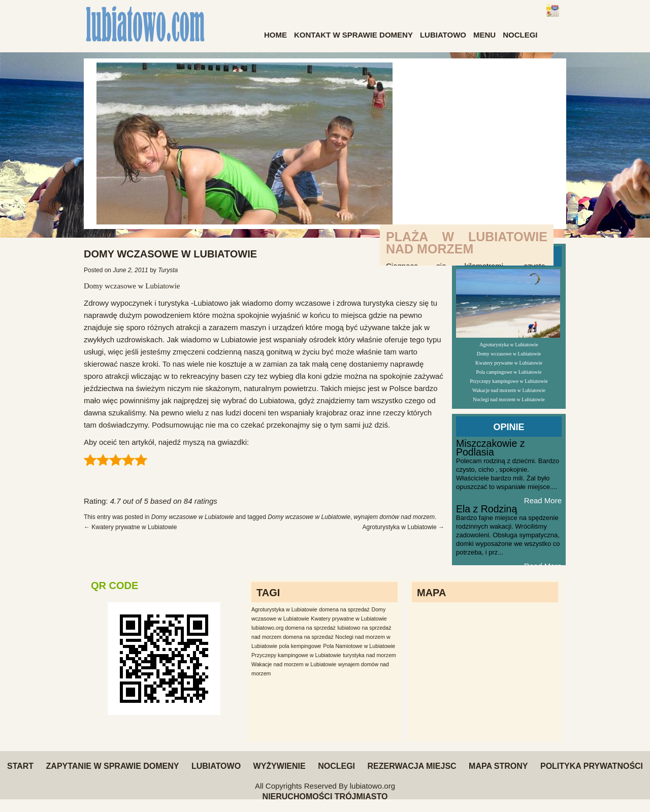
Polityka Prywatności (592, 766)
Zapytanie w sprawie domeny (113, 766)
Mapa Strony (498, 766)
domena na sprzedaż (344, 609)
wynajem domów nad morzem (394, 517)
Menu (484, 35)
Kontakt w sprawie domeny (353, 35)
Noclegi (520, 35)
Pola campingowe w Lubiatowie (509, 372)
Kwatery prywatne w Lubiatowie (130, 527)
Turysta (168, 270)
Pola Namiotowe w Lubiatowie (359, 646)
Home (275, 35)
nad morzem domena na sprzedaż (292, 637)
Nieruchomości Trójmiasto (325, 797)
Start (20, 766)
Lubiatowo (443, 35)
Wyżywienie (280, 766)
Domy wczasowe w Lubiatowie (132, 286)
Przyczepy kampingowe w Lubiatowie (509, 381)
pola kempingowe (300, 646)
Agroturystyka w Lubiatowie (403, 527)
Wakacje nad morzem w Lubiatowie (509, 390)
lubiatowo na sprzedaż (365, 628)
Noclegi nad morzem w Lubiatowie (509, 399)
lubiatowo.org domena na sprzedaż (294, 628)
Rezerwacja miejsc (412, 766)
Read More (543, 500)
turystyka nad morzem (369, 655)
